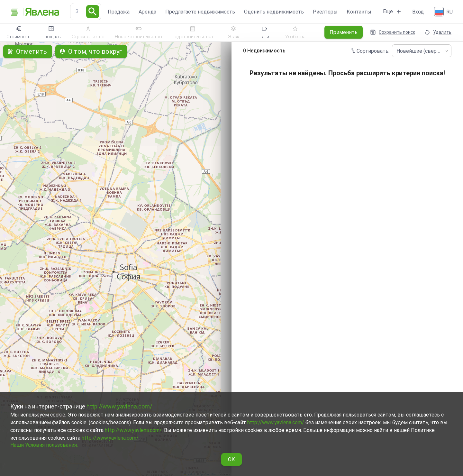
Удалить (438, 32)
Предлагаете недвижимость (200, 12)
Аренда (147, 12)
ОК (232, 459)
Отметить (28, 51)
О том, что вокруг (91, 51)
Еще (392, 12)
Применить (344, 32)
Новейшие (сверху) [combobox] (420, 51)
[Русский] (444, 12)
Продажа (119, 12)
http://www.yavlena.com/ (119, 406)
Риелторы (325, 12)
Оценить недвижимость (274, 12)
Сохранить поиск (393, 32)
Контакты (359, 12)
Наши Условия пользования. (44, 445)
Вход (418, 12)
